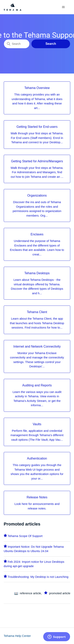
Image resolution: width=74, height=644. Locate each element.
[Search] (17, 44)
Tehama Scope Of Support (25, 536)
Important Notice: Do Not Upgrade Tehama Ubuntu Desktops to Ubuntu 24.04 (34, 549)
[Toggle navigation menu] (63, 7)
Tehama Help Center (17, 636)
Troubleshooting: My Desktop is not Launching (38, 577)
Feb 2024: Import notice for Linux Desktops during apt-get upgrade (34, 564)
